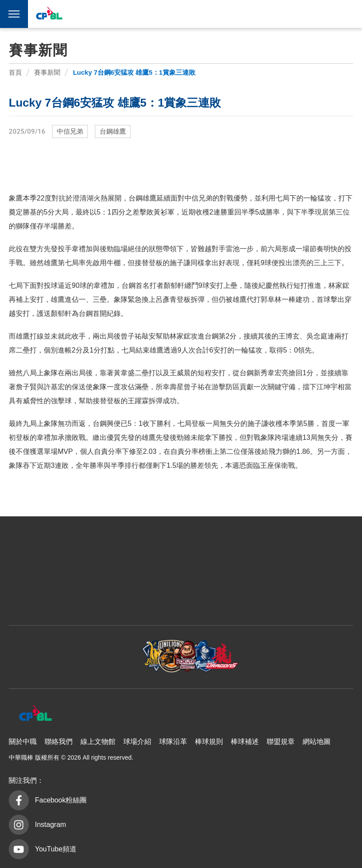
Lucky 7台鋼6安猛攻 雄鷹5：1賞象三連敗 (134, 72)
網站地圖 (317, 742)
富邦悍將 (262, 14)
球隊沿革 (173, 742)
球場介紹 (137, 742)
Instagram (50, 825)
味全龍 (282, 14)
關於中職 (23, 742)
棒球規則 (209, 742)
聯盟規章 (281, 742)
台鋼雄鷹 (303, 14)
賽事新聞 (47, 72)
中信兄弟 (201, 14)
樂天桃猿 (241, 14)
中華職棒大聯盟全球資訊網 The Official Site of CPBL (49, 15)
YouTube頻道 (56, 849)
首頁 (15, 72)
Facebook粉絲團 (61, 800)
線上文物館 (98, 742)
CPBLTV (337, 14)
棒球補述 (245, 742)
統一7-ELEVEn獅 (221, 14)
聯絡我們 (59, 742)
